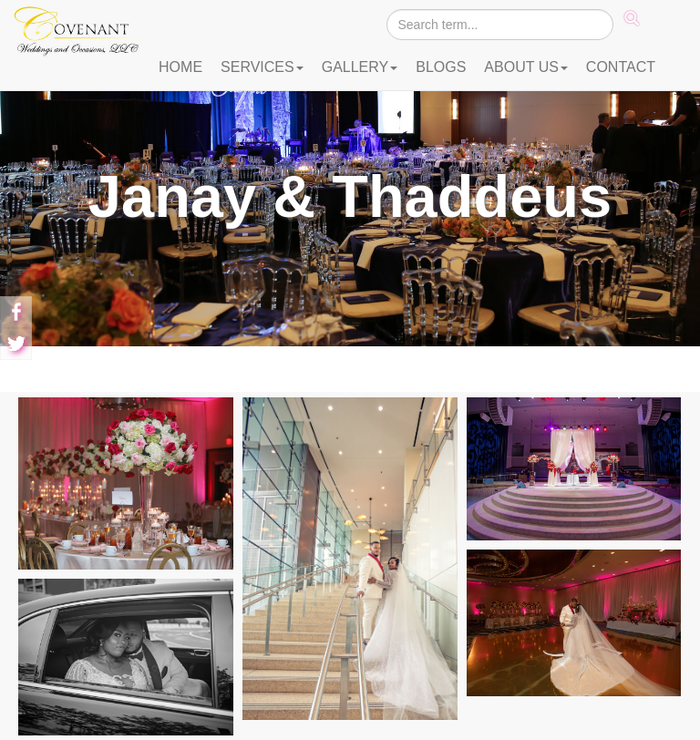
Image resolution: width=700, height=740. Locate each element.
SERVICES (262, 67)
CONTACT (621, 67)
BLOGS (441, 67)
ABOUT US (526, 67)
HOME (180, 67)
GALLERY (360, 67)
